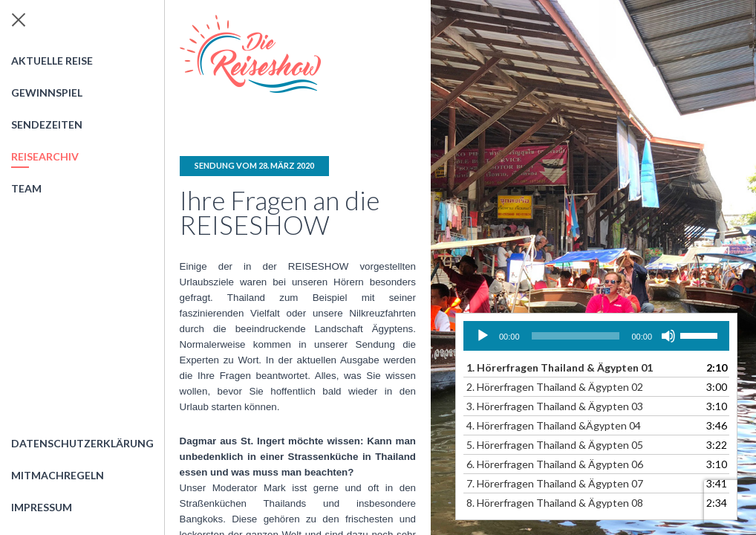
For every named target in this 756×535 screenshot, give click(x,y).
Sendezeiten (47, 124)
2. (555, 387)
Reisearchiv (45, 156)
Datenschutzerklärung (82, 443)
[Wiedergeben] (483, 336)
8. (555, 503)
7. (555, 483)
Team (26, 188)
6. (555, 464)
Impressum (42, 507)
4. (554, 425)
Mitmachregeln (58, 475)
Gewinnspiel (47, 93)
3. (555, 406)
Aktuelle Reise (52, 61)
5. (555, 445)
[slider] (576, 336)
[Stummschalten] (668, 336)
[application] (596, 336)
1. (560, 367)
